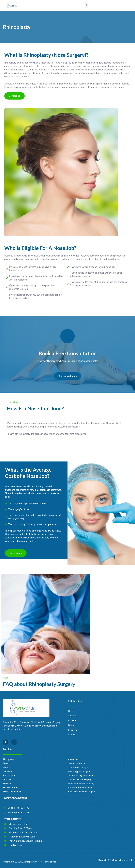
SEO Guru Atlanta (21, 862)
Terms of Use (50, 862)
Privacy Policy (36, 862)
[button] (86, 5)
